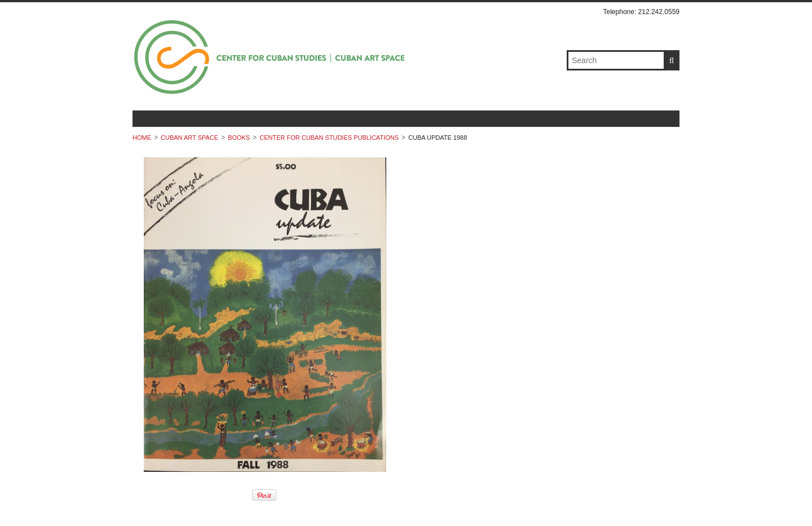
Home (142, 138)
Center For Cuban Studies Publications (329, 138)
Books (239, 138)
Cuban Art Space (189, 138)
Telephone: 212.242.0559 (641, 12)
